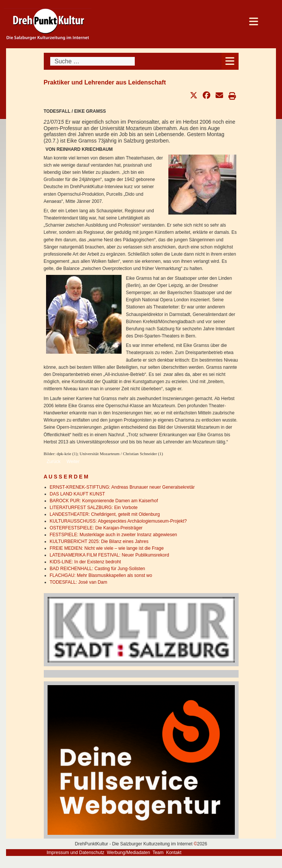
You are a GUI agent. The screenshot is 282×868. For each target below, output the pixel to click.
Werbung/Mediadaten (129, 853)
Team (158, 853)
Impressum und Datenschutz (76, 853)
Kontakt (174, 853)
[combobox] (92, 61)
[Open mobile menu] (230, 61)
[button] (194, 95)
